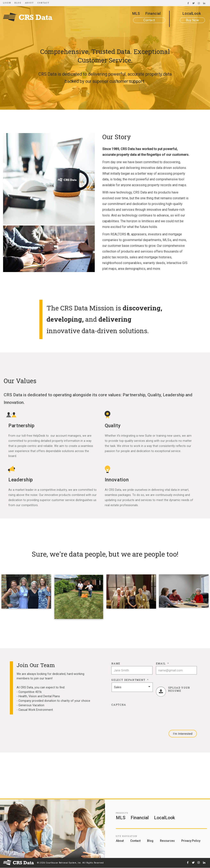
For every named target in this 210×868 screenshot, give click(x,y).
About (29, 3)
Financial (153, 14)
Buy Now (192, 20)
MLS (136, 14)
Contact (43, 3)
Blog (18, 3)
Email (162, 664)
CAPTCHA (119, 705)
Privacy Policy (191, 841)
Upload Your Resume (179, 689)
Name (116, 664)
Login (7, 3)
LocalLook (192, 14)
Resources (167, 841)
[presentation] (143, 715)
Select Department (130, 680)
